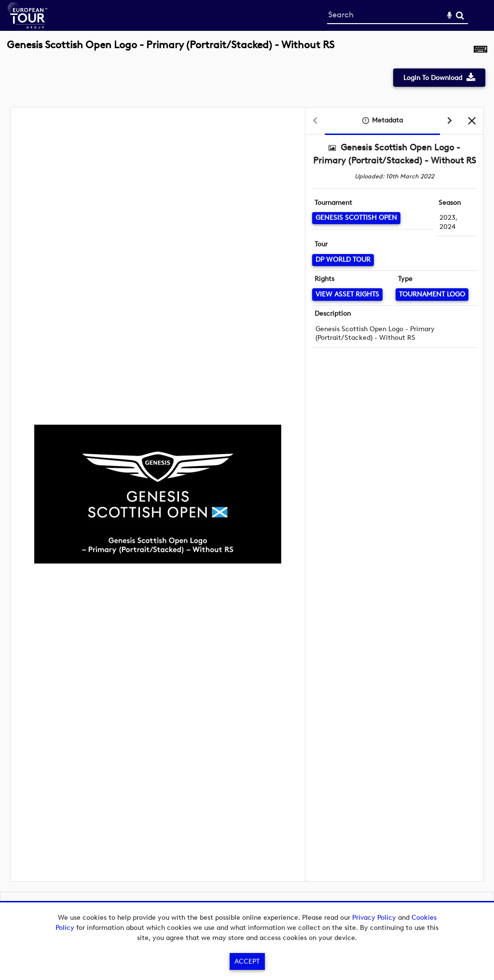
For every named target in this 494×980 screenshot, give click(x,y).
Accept (247, 961)
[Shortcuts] (480, 50)
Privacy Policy (374, 918)
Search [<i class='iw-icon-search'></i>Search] (460, 15)
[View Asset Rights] (347, 294)
